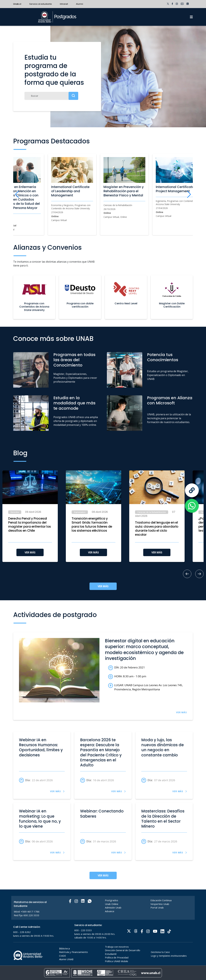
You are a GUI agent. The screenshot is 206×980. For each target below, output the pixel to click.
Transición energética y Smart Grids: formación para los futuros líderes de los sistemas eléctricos (92, 525)
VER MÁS (30, 552)
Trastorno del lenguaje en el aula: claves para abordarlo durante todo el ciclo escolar (157, 529)
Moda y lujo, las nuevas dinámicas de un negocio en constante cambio (163, 748)
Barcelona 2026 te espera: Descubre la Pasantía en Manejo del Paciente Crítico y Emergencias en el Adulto (101, 752)
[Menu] (191, 17)
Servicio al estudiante (41, 4)
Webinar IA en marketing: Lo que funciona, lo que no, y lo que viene (40, 819)
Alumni (80, 4)
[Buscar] (51, 96)
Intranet (64, 4)
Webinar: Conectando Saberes (102, 814)
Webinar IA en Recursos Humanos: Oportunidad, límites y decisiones (41, 748)
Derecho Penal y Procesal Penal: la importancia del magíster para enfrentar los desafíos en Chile (30, 525)
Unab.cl (17, 4)
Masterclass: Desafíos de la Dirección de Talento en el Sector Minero (163, 819)
